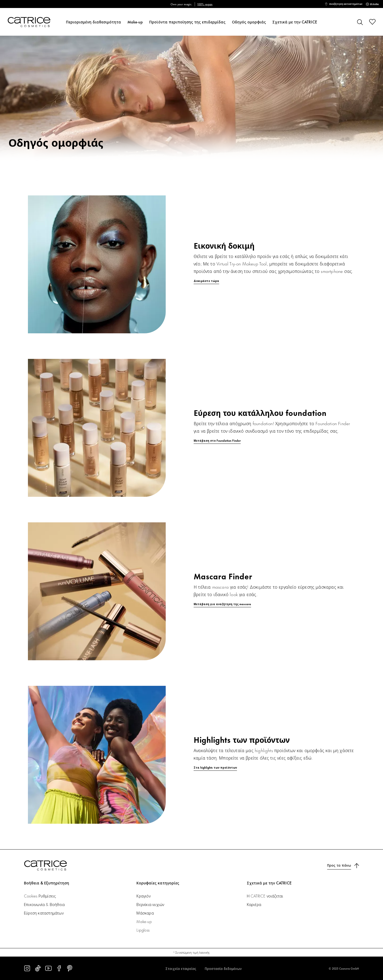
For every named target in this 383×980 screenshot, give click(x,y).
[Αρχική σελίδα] (27, 22)
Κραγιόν (143, 896)
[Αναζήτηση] (360, 22)
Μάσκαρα (145, 913)
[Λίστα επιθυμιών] (372, 22)
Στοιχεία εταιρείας (181, 968)
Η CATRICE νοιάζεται (265, 896)
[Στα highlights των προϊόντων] (191, 768)
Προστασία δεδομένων (223, 968)
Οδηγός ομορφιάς (249, 22)
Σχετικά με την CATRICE (295, 22)
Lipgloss (143, 930)
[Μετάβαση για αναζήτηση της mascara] (191, 604)
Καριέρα (254, 904)
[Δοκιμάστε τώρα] (191, 277)
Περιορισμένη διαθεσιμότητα (93, 22)
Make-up (135, 22)
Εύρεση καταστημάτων (44, 913)
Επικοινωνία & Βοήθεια (44, 904)
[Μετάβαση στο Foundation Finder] (191, 441)
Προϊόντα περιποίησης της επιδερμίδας (187, 22)
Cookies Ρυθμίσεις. (40, 896)
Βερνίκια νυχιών (150, 904)
